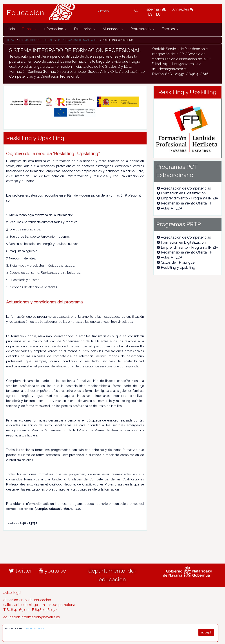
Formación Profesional (36, 40)
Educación (25, 13)
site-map (156, 9)
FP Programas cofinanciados (77, 40)
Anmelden (183, 9)
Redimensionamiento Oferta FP (184, 203)
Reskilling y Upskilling (176, 267)
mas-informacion (34, 628)
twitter (21, 571)
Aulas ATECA (170, 208)
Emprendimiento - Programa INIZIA (188, 198)
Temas (11, 40)
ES (150, 14)
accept (206, 632)
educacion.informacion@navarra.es (32, 617)
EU (158, 14)
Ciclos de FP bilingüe (176, 262)
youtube (52, 571)
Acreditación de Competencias (184, 188)
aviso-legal (12, 593)
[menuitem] (11, 29)
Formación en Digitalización (181, 193)
